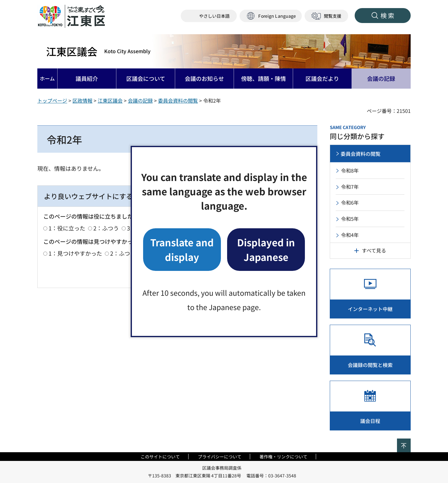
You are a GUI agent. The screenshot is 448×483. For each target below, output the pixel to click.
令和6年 (350, 202)
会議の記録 (140, 100)
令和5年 (350, 219)
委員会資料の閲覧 (178, 100)
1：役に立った (67, 228)
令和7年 (350, 187)
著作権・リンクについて (283, 457)
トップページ (52, 100)
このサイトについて (160, 457)
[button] (271, 16)
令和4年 (350, 235)
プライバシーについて (220, 457)
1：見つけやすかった (75, 253)
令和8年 (350, 170)
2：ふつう (106, 228)
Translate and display (182, 249)
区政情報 (82, 100)
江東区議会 (98, 51)
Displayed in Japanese (266, 249)
